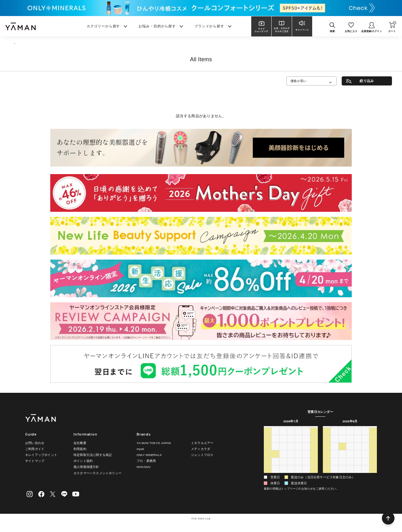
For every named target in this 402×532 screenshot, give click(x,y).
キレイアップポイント (41, 455)
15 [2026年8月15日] (373, 453)
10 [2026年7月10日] (306, 445)
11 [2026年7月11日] (314, 445)
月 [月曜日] (275, 430)
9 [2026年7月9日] (299, 445)
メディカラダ (201, 449)
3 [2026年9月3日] (358, 475)
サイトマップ (35, 461)
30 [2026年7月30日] (299, 468)
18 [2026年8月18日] (342, 460)
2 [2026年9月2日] (350, 475)
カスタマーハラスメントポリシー (98, 473)
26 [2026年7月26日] (267, 468)
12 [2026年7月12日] (267, 453)
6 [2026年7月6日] (275, 445)
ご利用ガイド (35, 449)
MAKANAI (144, 467)
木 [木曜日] (298, 430)
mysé (140, 449)
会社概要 (80, 443)
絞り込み (367, 81)
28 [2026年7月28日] (283, 468)
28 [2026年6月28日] (267, 438)
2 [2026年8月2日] (268, 475)
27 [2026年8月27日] (358, 468)
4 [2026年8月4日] (283, 475)
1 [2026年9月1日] (342, 475)
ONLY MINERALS (149, 455)
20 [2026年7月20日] (275, 460)
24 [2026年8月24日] (335, 468)
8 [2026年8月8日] (314, 475)
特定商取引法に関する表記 (93, 455)
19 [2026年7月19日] (267, 460)
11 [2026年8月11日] (342, 453)
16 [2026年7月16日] (299, 453)
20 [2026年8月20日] (358, 460)
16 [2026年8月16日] (327, 460)
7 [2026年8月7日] (306, 475)
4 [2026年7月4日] (314, 438)
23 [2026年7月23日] (299, 460)
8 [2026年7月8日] (291, 445)
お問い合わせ (35, 443)
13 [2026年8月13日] (358, 453)
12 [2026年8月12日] (350, 453)
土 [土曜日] (314, 430)
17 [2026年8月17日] (335, 460)
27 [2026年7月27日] (275, 468)
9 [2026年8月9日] (327, 453)
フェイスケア (31, 43)
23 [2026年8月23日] (327, 468)
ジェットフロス (202, 455)
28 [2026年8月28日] (365, 468)
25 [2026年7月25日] (314, 460)
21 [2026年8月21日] (365, 460)
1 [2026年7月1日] (291, 438)
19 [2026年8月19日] (350, 460)
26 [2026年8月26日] (350, 468)
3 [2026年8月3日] (275, 475)
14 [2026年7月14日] (283, 453)
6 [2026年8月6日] (299, 475)
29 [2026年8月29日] (373, 468)
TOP (13, 43)
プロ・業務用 (146, 461)
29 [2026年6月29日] (275, 438)
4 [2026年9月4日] (366, 475)
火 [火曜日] (283, 430)
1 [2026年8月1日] (314, 468)
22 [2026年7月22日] (291, 460)
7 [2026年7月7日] (283, 445)
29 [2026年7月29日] (291, 468)
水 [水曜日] (291, 430)
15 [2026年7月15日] (291, 453)
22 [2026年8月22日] (373, 460)
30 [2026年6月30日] (283, 438)
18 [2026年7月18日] (314, 453)
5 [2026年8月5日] (291, 475)
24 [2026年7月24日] (306, 460)
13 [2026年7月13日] (275, 453)
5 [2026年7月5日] (268, 445)
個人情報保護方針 (86, 467)
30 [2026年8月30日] (327, 475)
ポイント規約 (83, 461)
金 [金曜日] (306, 430)
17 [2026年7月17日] (306, 453)
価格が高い (299, 81)
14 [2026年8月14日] (365, 453)
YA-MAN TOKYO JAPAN (154, 443)
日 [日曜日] (268, 430)
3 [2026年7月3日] (306, 438)
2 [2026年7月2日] (299, 438)
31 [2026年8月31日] (335, 475)
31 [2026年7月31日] (306, 468)
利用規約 (80, 449)
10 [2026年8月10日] (335, 453)
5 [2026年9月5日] (373, 475)
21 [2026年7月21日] (283, 460)
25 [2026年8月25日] (342, 468)
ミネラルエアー (202, 443)
